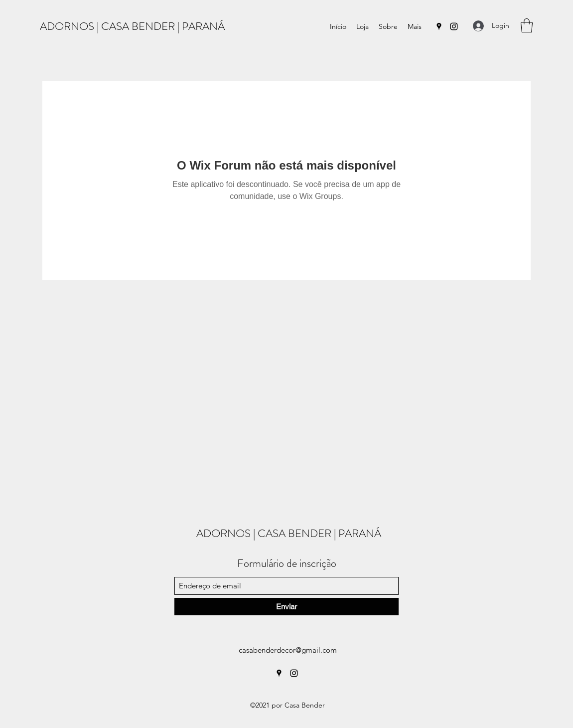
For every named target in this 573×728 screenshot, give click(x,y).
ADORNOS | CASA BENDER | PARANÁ (132, 26)
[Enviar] (286, 607)
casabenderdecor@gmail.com (288, 650)
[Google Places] (439, 26)
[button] (527, 26)
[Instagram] (454, 26)
